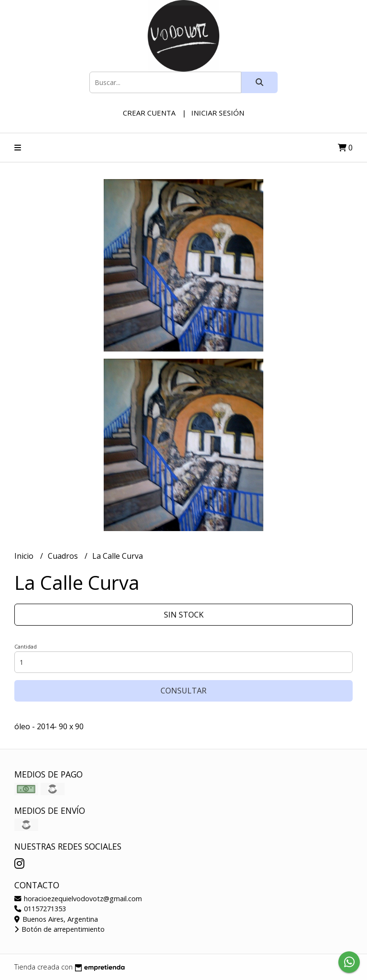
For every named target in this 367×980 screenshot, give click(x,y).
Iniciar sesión (218, 113)
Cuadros (64, 556)
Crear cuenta (149, 113)
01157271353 (40, 909)
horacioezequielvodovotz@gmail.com (78, 899)
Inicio (25, 556)
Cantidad (26, 646)
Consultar (183, 691)
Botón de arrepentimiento (59, 929)
